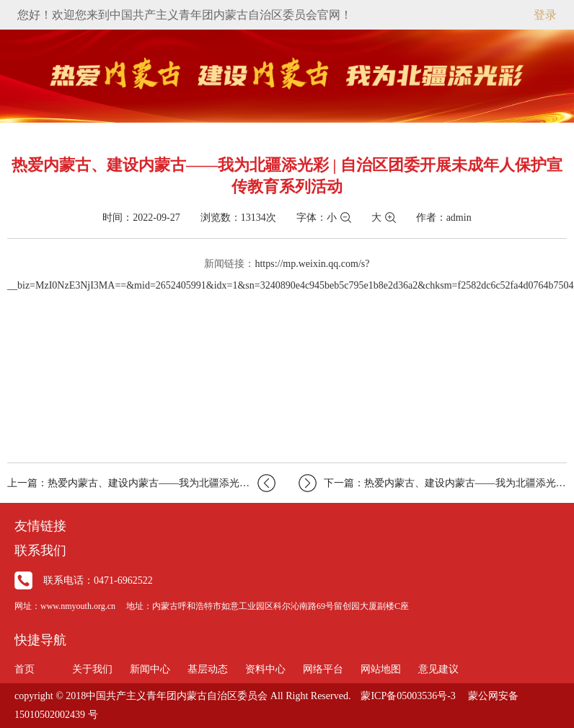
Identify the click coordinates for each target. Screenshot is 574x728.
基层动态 (208, 669)
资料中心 (265, 669)
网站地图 (381, 669)
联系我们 (40, 551)
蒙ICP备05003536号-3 (408, 696)
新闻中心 (150, 669)
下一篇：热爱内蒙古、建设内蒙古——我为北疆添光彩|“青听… (433, 483)
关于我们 (92, 669)
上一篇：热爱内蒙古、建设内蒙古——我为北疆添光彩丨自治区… (141, 483)
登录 (545, 15)
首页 (25, 669)
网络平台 (323, 669)
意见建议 (438, 669)
